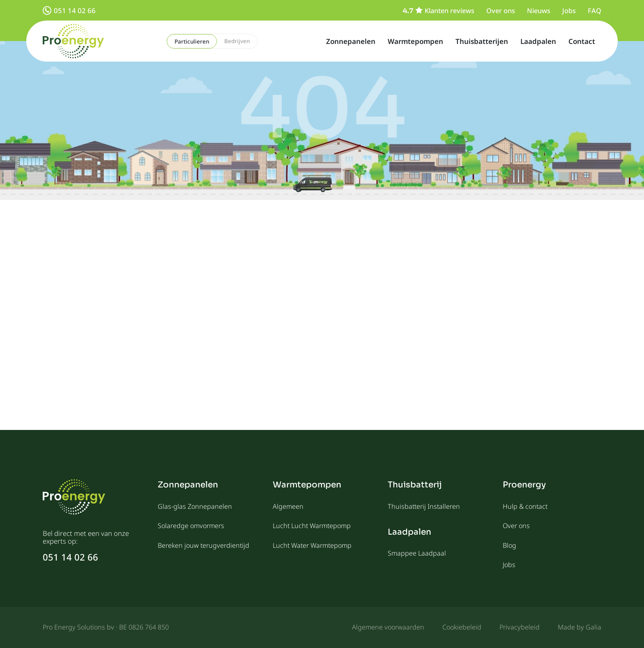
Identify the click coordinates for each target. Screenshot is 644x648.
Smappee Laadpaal (417, 553)
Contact (582, 41)
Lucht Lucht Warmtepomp (312, 526)
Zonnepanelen (351, 41)
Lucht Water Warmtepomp (312, 545)
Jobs (569, 11)
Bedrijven (237, 41)
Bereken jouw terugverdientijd (204, 545)
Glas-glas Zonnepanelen (195, 506)
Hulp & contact (525, 506)
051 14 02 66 (69, 10)
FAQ (595, 11)
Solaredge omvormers (191, 526)
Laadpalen (538, 41)
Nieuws (539, 11)
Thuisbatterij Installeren (424, 506)
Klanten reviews (439, 11)
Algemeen (288, 506)
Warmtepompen (415, 41)
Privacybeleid (520, 627)
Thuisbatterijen (482, 41)
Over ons (501, 11)
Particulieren (192, 41)
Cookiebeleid (462, 627)
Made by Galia (580, 627)
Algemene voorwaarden (388, 627)
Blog (509, 545)
